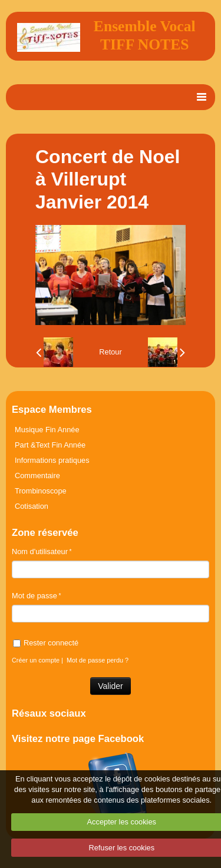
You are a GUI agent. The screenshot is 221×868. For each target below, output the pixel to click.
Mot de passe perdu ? (98, 660)
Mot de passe (34, 596)
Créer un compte (36, 660)
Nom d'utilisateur (40, 551)
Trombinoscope (41, 491)
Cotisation (32, 506)
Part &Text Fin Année (50, 445)
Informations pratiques (52, 460)
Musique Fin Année (47, 430)
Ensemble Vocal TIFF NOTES (145, 35)
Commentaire (37, 476)
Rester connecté (46, 643)
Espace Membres (52, 410)
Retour (110, 352)
